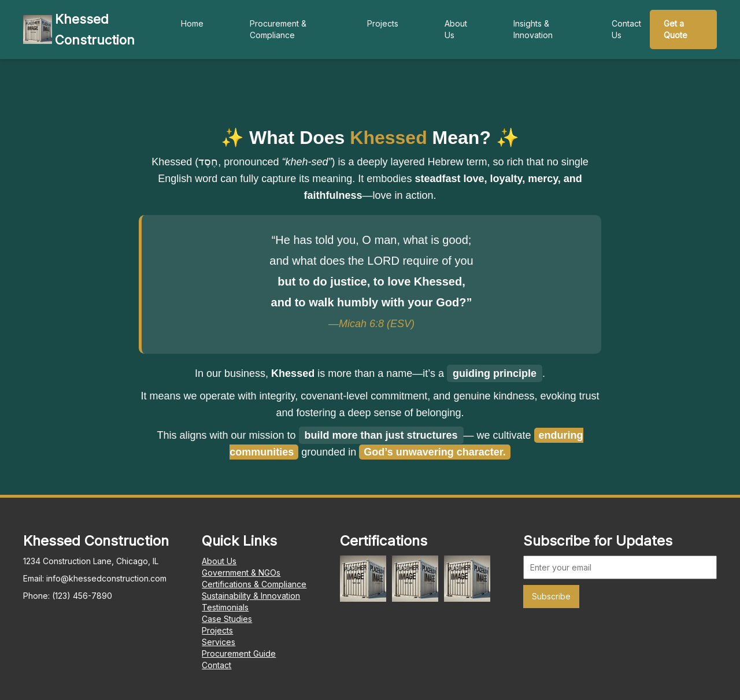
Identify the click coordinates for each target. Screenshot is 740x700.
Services (219, 642)
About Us (456, 29)
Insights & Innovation (533, 29)
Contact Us (626, 29)
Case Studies (227, 619)
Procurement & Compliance (278, 29)
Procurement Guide (239, 653)
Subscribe (551, 596)
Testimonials (225, 607)
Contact (217, 665)
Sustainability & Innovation (251, 596)
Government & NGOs (241, 573)
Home (192, 23)
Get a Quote (676, 29)
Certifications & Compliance (254, 584)
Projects (383, 23)
